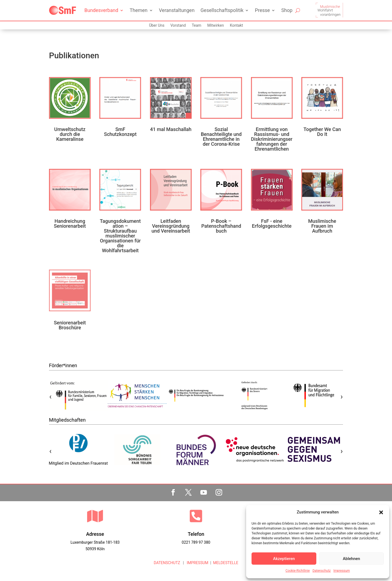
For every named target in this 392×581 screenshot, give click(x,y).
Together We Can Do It (322, 132)
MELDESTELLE (226, 563)
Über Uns (157, 25)
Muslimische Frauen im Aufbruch (322, 226)
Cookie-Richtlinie (298, 571)
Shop (287, 10)
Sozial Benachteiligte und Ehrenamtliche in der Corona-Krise (221, 137)
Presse (262, 10)
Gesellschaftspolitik (222, 10)
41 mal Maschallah (171, 129)
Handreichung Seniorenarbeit (70, 223)
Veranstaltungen (177, 10)
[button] (381, 512)
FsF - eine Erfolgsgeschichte (272, 223)
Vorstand (178, 25)
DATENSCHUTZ (167, 563)
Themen (138, 10)
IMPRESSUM (197, 563)
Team (196, 25)
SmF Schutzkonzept (120, 132)
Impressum (342, 571)
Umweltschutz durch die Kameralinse (70, 134)
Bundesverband (101, 10)
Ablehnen (351, 559)
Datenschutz (322, 571)
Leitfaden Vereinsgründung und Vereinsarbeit (171, 226)
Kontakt (236, 25)
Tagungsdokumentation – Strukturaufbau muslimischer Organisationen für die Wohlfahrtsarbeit (120, 236)
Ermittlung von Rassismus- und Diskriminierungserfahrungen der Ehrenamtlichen (272, 139)
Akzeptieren (284, 559)
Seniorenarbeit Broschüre (70, 325)
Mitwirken (215, 25)
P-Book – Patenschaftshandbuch (221, 226)
